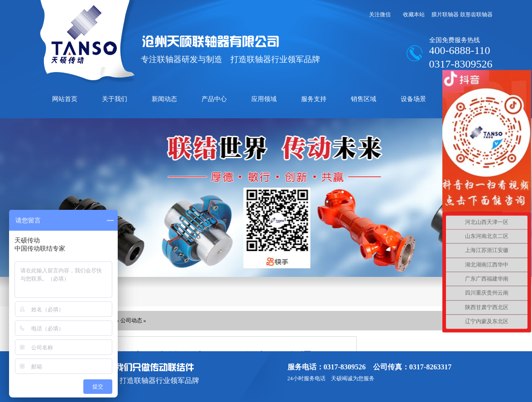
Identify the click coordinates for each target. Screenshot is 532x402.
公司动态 (131, 320)
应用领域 (264, 99)
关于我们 (115, 99)
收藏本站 (414, 15)
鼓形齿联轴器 (476, 15)
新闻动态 (164, 99)
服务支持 (314, 99)
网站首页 (65, 99)
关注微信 (380, 15)
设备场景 (413, 99)
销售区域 (364, 99)
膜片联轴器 (445, 15)
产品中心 (214, 99)
